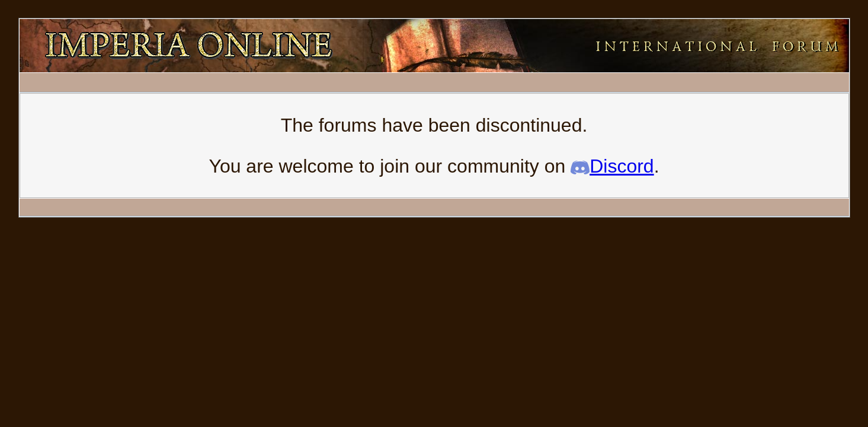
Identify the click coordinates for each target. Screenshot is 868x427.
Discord (612, 166)
